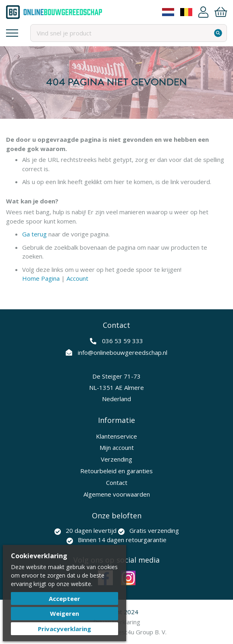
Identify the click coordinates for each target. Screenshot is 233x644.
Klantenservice (116, 436)
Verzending (116, 459)
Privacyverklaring (64, 629)
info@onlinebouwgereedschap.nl (123, 352)
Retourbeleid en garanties (116, 471)
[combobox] (129, 33)
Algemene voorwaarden (117, 494)
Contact (117, 482)
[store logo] (54, 12)
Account (203, 12)
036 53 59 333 (123, 341)
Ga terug (34, 234)
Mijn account (117, 447)
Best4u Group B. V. (140, 632)
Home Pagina (41, 278)
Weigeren (64, 613)
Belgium (186, 12)
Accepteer (64, 598)
